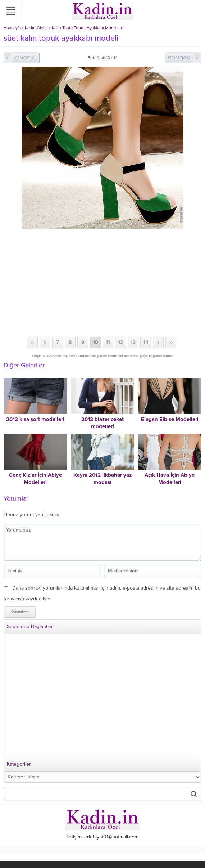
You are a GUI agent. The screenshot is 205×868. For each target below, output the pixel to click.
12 (120, 342)
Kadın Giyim (36, 28)
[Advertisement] (102, 283)
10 (95, 342)
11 (108, 342)
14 (146, 342)
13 (133, 342)
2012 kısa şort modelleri (35, 419)
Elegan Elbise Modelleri (170, 419)
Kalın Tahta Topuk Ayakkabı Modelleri (88, 28)
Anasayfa (12, 28)
